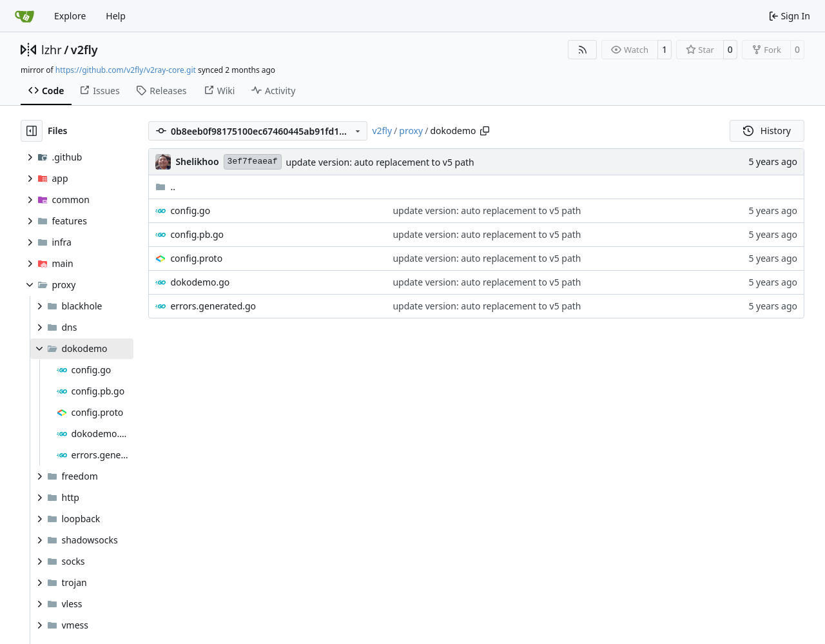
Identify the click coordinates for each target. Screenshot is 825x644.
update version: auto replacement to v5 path (380, 162)
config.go (190, 210)
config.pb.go (197, 234)
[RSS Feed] (583, 50)
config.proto (196, 258)
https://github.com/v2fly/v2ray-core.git (126, 70)
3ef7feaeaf (253, 161)
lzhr (52, 50)
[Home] (24, 16)
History (767, 131)
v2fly (84, 50)
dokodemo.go (200, 282)
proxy (411, 131)
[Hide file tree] (32, 131)
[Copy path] (485, 131)
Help (116, 16)
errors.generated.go (213, 306)
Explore (70, 16)
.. (165, 187)
